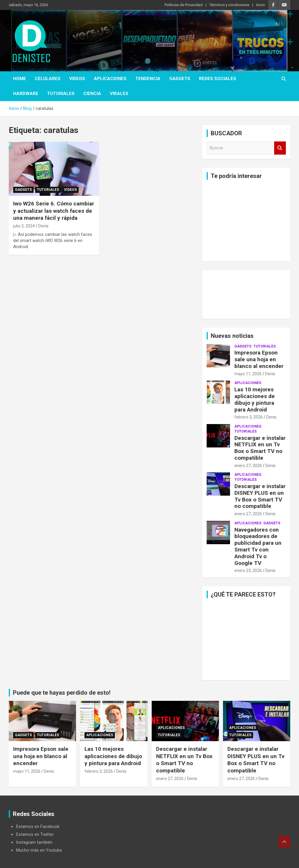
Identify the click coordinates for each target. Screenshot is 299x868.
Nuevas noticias (232, 336)
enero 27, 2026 (248, 466)
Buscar (280, 148)
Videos (77, 79)
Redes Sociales (218, 79)
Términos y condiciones (229, 5)
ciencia (92, 94)
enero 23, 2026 (248, 570)
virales (119, 94)
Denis (43, 226)
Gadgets (180, 79)
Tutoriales (61, 94)
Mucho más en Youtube (39, 850)
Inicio (261, 5)
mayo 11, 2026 (248, 374)
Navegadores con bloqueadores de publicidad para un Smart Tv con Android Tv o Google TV (258, 546)
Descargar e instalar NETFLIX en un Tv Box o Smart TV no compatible (260, 448)
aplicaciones (110, 79)
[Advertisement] (246, 221)
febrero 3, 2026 (249, 417)
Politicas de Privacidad (184, 5)
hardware (26, 94)
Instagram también (34, 842)
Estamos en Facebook (38, 826)
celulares (48, 79)
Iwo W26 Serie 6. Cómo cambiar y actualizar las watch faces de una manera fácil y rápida (54, 211)
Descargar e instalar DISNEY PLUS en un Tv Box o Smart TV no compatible (260, 496)
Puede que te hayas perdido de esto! (62, 693)
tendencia (148, 79)
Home (20, 79)
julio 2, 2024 (24, 226)
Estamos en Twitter (35, 834)
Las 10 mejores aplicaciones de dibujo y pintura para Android (255, 399)
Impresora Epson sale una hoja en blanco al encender (259, 359)
